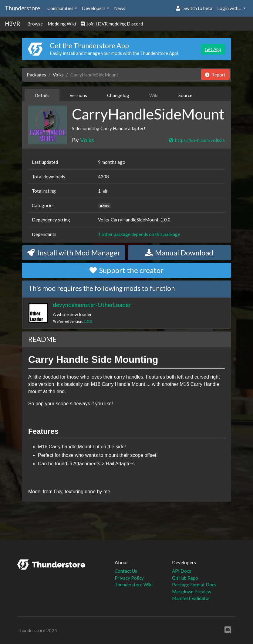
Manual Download (179, 253)
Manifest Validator (191, 598)
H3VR (12, 24)
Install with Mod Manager (74, 253)
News (120, 8)
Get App (213, 49)
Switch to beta (194, 8)
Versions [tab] (78, 95)
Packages (36, 75)
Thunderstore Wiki (134, 585)
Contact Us (126, 571)
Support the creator (126, 270)
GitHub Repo (185, 578)
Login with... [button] (230, 8)
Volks (58, 75)
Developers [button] (94, 8)
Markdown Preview (192, 592)
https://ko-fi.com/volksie (197, 140)
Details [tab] (42, 95)
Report (215, 75)
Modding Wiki (62, 24)
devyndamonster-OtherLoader (92, 305)
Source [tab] (185, 95)
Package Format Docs (194, 585)
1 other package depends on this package (139, 234)
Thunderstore (22, 8)
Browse (35, 24)
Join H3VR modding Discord (112, 24)
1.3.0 (88, 321)
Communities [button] (60, 8)
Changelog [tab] (118, 95)
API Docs (182, 571)
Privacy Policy (129, 578)
